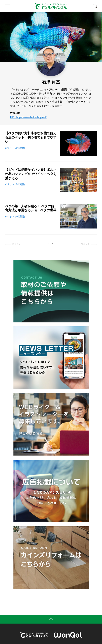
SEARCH (95, 6)
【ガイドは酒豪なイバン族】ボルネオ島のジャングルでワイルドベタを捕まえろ (31, 174)
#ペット (10, 148)
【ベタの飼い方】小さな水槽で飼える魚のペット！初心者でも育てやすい (31, 137)
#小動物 (20, 148)
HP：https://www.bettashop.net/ (28, 117)
